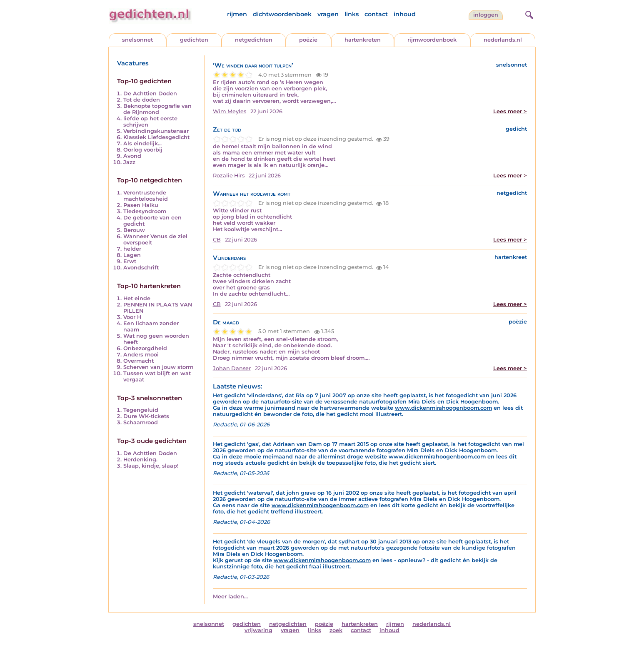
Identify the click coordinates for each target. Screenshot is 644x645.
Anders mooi (141, 355)
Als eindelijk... (142, 143)
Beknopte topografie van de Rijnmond (157, 109)
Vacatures (133, 63)
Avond (132, 156)
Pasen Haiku (141, 205)
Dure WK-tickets (146, 416)
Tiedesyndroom (145, 211)
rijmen (237, 14)
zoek (336, 630)
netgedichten (254, 40)
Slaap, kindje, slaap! (151, 466)
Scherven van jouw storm (158, 367)
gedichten (194, 40)
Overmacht (139, 361)
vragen (328, 14)
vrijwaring (258, 630)
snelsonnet (137, 40)
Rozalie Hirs (229, 176)
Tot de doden (142, 100)
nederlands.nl (503, 40)
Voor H (132, 317)
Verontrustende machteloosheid (146, 196)
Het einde (137, 298)
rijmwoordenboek (432, 40)
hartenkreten (363, 40)
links (352, 14)
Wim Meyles (230, 111)
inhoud (405, 14)
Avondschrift (141, 268)
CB (217, 240)
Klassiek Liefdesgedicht (156, 137)
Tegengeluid (141, 410)
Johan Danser (232, 368)
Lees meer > (510, 111)
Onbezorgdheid (145, 348)
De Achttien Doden (150, 93)
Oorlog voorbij (143, 150)
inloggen (486, 15)
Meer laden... (230, 596)
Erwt (130, 261)
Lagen (132, 255)
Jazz (129, 162)
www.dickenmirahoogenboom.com (443, 408)
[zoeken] (528, 14)
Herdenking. (140, 459)
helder (132, 249)
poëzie (308, 40)
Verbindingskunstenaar (156, 131)
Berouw (134, 230)
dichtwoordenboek (282, 14)
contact (376, 14)
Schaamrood (141, 422)
